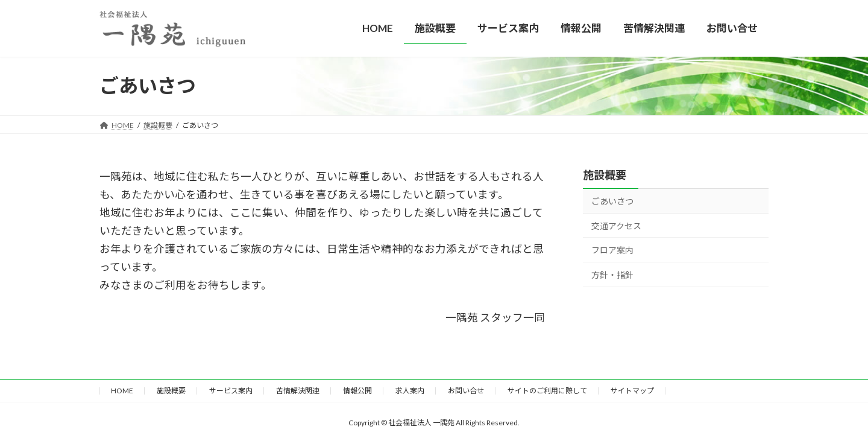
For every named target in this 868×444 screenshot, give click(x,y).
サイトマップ (632, 391)
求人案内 (410, 391)
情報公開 (357, 391)
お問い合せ (466, 391)
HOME (122, 391)
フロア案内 (612, 250)
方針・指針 (612, 275)
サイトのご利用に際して (547, 391)
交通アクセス (616, 226)
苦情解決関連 (298, 391)
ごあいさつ (612, 201)
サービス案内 (231, 391)
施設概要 (605, 175)
